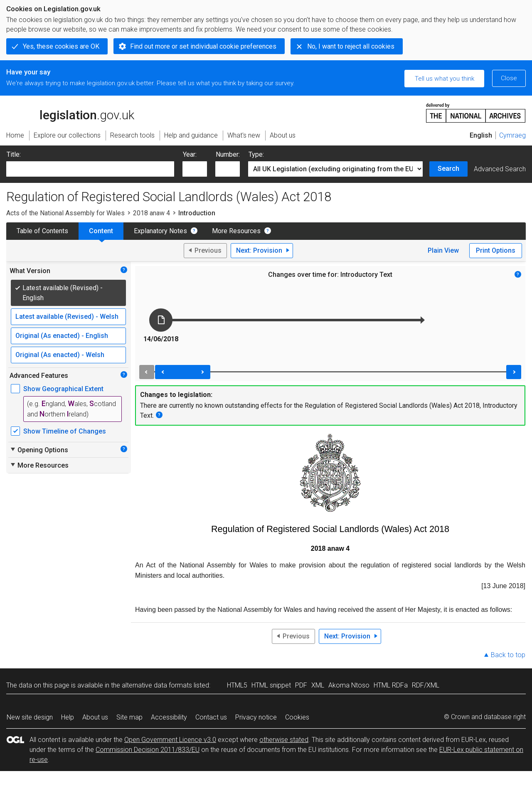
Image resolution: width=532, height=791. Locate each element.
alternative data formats (157, 685)
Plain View (443, 250)
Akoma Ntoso (349, 685)
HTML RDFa (391, 685)
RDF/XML (426, 685)
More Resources (236, 231)
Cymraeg (512, 135)
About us (95, 717)
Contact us (211, 717)
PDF (301, 685)
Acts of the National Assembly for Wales (65, 213)
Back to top (508, 655)
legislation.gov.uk (70, 112)
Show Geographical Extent (63, 389)
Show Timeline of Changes (65, 431)
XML (318, 685)
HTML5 (237, 685)
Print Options (496, 250)
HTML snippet (271, 685)
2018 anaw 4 (151, 213)
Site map (129, 717)
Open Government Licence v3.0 (170, 740)
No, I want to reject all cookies (351, 46)
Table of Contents (42, 231)
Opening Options (39, 450)
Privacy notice (256, 717)
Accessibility (169, 717)
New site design (30, 717)
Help (68, 717)
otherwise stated (284, 740)
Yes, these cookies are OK (61, 46)
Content (101, 231)
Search (448, 169)
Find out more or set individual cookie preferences (203, 46)
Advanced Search (500, 169)
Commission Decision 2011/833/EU (148, 750)
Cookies (297, 717)
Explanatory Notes (160, 231)
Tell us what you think (445, 79)
